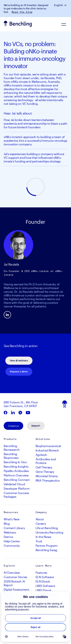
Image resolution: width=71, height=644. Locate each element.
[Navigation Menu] (64, 24)
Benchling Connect (17, 480)
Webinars (10, 532)
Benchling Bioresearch (12, 448)
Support (36, 426)
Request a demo (19, 372)
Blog (7, 524)
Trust (39, 541)
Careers (41, 524)
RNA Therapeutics (48, 480)
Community (12, 546)
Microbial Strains (47, 476)
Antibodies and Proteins (46, 461)
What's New (12, 519)
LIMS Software (45, 586)
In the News (43, 537)
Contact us (13, 426)
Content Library (14, 528)
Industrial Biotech (47, 450)
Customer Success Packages (16, 495)
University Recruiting (49, 532)
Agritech (41, 455)
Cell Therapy (44, 467)
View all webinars (19, 361)
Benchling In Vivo (15, 462)
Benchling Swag (46, 550)
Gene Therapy (45, 472)
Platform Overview (16, 475)
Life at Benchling (47, 528)
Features (41, 573)
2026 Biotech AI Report (14, 583)
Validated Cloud (14, 484)
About (40, 519)
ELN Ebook (43, 581)
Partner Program (47, 546)
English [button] (58, 5)
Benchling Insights (16, 466)
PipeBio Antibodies (16, 471)
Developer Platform (17, 488)
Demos (8, 537)
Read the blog (22, 12)
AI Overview (12, 573)
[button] (66, 5)
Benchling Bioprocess (11, 456)
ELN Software (45, 577)
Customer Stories (15, 577)
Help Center (12, 541)
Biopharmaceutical (48, 446)
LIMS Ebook (43, 590)
